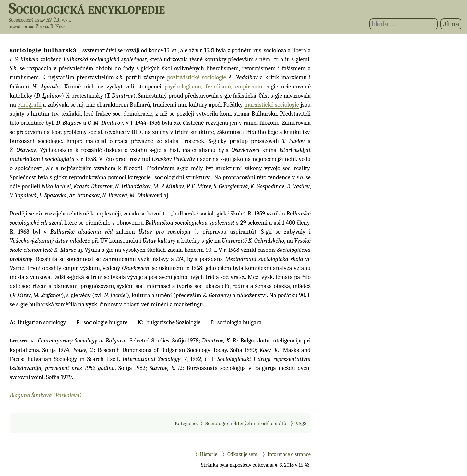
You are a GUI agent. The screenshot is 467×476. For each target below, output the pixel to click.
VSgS (301, 423)
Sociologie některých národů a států (246, 423)
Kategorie (186, 423)
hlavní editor (21, 26)
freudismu (218, 87)
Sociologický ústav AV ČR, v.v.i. (40, 20)
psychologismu (183, 87)
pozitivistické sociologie (197, 77)
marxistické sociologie (272, 105)
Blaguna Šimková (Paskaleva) (46, 395)
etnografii (30, 105)
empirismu (249, 87)
